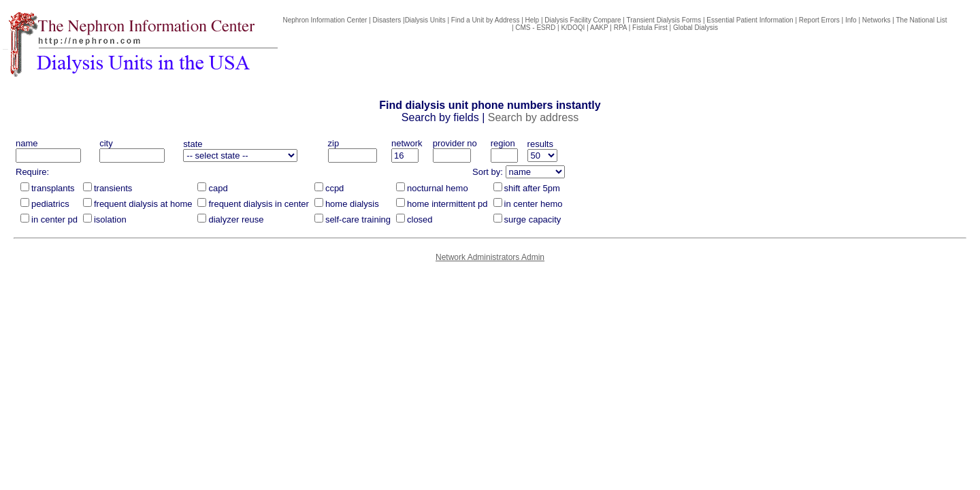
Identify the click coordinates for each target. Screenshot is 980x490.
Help (533, 20)
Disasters (387, 20)
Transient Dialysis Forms (664, 20)
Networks (877, 20)
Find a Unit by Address (486, 20)
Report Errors (819, 20)
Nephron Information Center (325, 20)
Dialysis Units (425, 20)
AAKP (599, 28)
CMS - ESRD (535, 28)
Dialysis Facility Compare (583, 20)
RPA (620, 28)
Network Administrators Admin (490, 257)
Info (851, 20)
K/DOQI (573, 28)
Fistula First (650, 28)
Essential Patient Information (750, 20)
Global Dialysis (696, 28)
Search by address (533, 117)
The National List (922, 20)
